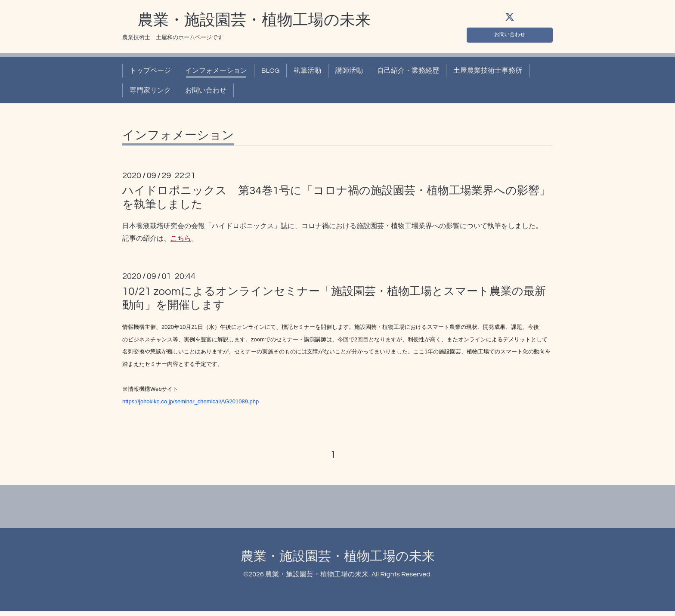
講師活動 (349, 73)
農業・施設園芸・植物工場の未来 (246, 23)
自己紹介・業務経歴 (408, 73)
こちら (181, 241)
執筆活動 (307, 73)
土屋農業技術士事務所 (488, 73)
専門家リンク (150, 93)
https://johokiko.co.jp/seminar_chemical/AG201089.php (190, 404)
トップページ (150, 73)
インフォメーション (216, 73)
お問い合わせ (510, 35)
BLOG (270, 73)
